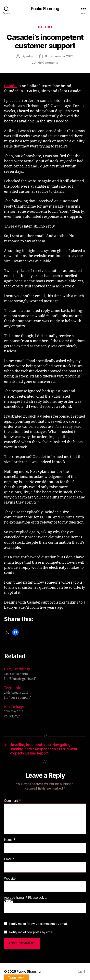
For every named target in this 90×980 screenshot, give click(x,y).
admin (31, 56)
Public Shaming (45, 9)
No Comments (48, 63)
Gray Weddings (17, 669)
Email (9, 859)
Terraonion (14, 688)
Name (10, 840)
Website (10, 879)
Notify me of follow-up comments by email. (38, 924)
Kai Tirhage (14, 707)
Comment (12, 801)
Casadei (45, 27)
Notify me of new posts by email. (31, 932)
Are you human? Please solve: (45, 905)
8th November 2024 (59, 56)
